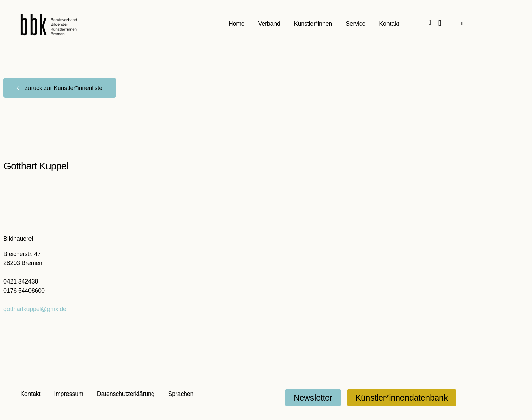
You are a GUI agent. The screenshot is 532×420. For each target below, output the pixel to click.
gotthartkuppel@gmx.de (35, 309)
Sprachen (181, 394)
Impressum (69, 394)
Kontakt (389, 24)
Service (356, 24)
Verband (269, 24)
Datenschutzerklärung (126, 394)
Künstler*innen (313, 24)
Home (237, 24)
